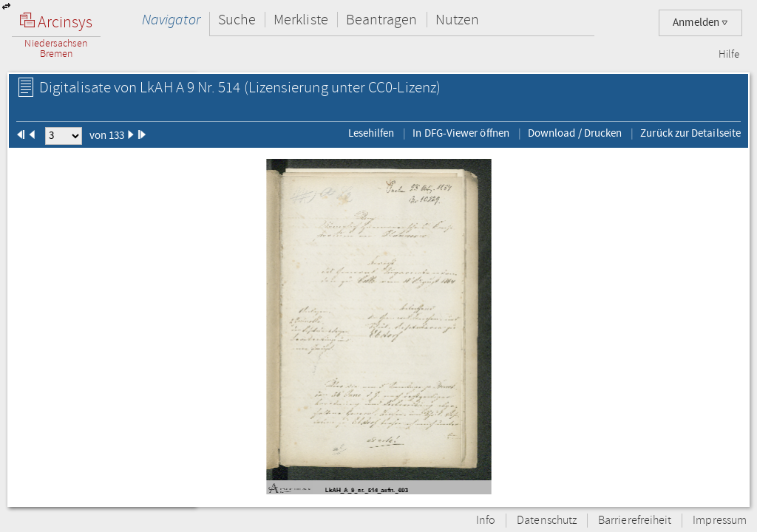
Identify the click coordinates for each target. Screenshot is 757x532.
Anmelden (700, 23)
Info (486, 521)
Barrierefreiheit (635, 521)
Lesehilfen (371, 133)
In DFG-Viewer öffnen (461, 133)
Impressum (720, 521)
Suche (237, 20)
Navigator (171, 20)
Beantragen (382, 20)
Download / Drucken (575, 133)
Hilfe (729, 55)
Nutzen (457, 20)
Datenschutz (547, 521)
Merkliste (301, 20)
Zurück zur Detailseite (690, 133)
